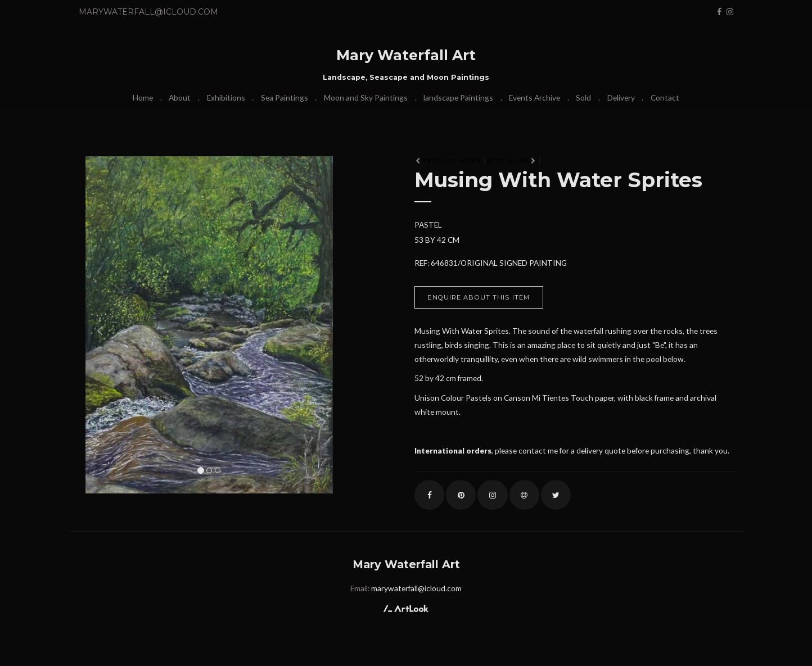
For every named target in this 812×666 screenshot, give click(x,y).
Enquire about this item (479, 297)
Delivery (621, 98)
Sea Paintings (285, 98)
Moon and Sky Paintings (366, 98)
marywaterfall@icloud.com (148, 12)
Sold (583, 98)
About (180, 98)
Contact (665, 98)
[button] (97, 325)
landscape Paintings (458, 98)
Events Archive (534, 98)
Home (143, 98)
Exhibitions (226, 98)
